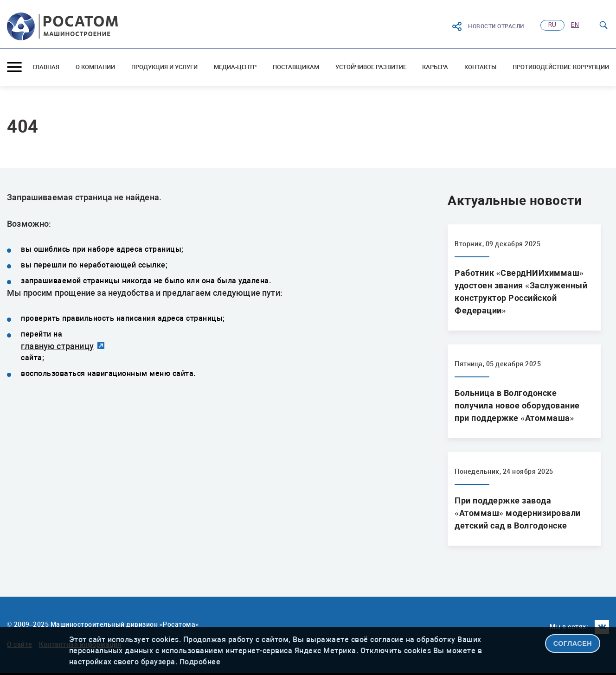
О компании (96, 67)
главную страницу (57, 346)
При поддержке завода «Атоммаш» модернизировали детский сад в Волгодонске (518, 513)
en (575, 25)
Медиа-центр (235, 67)
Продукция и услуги (165, 67)
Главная (46, 67)
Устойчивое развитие (371, 67)
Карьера (435, 67)
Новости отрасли (488, 26)
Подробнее (200, 662)
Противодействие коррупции (561, 67)
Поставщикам (296, 67)
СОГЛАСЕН (573, 643)
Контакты (480, 67)
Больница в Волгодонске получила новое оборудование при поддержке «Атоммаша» (517, 405)
